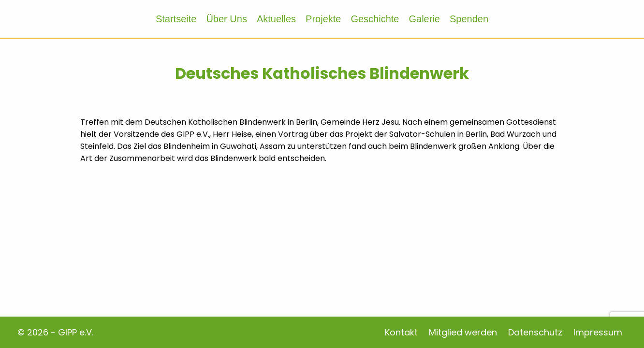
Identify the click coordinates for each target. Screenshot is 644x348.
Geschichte (375, 19)
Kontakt (401, 332)
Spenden (469, 19)
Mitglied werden (463, 332)
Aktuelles (276, 19)
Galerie (424, 19)
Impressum (598, 332)
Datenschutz (535, 332)
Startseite (176, 19)
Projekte (323, 19)
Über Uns (226, 19)
